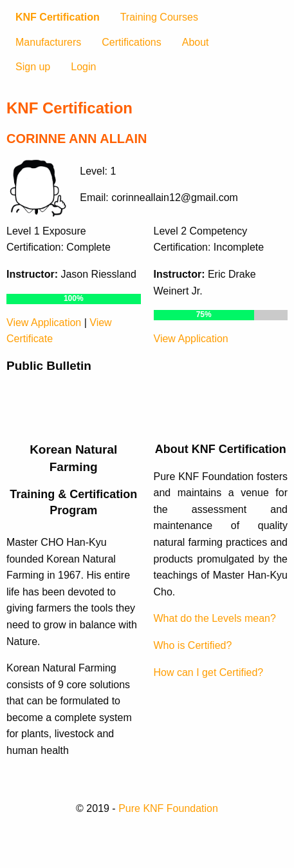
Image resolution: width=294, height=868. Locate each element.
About (196, 42)
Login (83, 67)
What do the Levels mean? (215, 618)
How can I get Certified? (209, 672)
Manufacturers (48, 42)
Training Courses (159, 17)
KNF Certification (58, 17)
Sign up (33, 67)
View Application (44, 323)
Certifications (131, 42)
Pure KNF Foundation (168, 808)
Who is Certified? (193, 645)
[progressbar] (74, 299)
